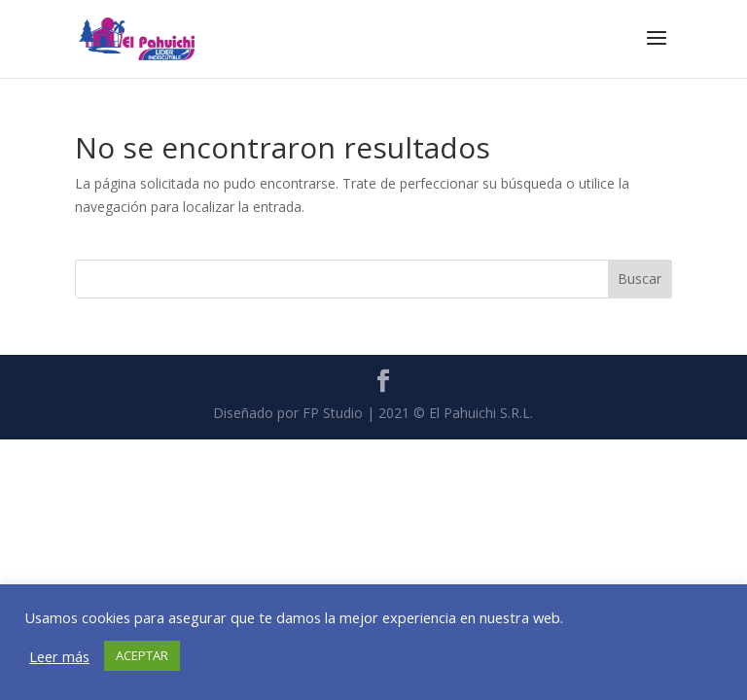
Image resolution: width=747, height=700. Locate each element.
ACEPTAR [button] (142, 655)
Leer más (59, 656)
